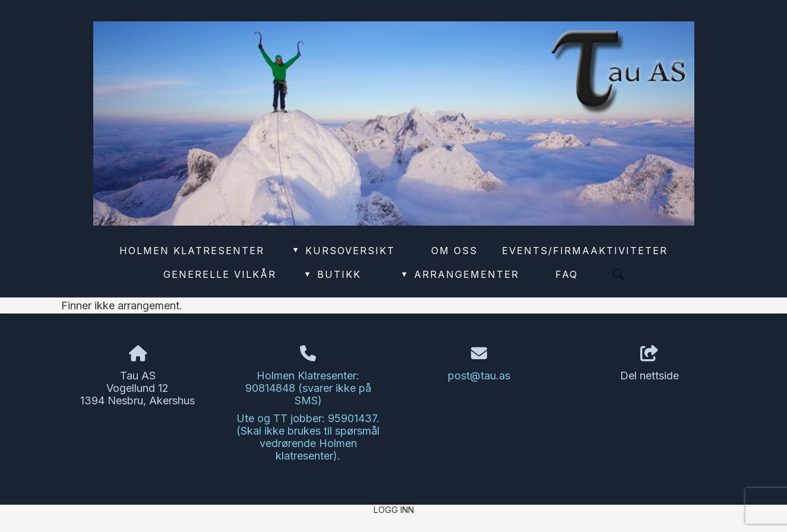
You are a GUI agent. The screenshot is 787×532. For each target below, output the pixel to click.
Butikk (332, 274)
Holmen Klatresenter (192, 251)
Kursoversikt (343, 251)
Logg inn (394, 510)
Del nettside (649, 364)
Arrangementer (459, 274)
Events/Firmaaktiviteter (585, 251)
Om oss (454, 251)
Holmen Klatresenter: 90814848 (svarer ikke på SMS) (308, 388)
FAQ (567, 274)
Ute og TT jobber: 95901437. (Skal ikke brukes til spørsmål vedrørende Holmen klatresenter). (308, 437)
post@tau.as (479, 376)
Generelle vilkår (220, 274)
